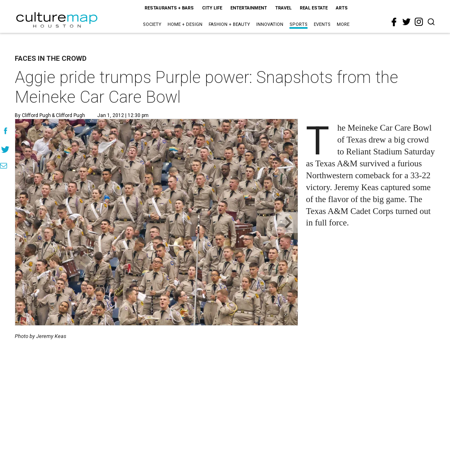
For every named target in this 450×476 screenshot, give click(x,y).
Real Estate (314, 8)
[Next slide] (288, 222)
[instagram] (419, 22)
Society (152, 24)
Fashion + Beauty (229, 24)
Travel (283, 8)
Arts (342, 8)
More (343, 24)
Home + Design (185, 24)
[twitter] (406, 22)
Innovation (270, 24)
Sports (298, 24)
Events (322, 24)
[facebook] (394, 22)
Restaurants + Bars (169, 8)
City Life (212, 8)
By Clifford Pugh (33, 115)
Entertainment (249, 8)
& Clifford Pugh (68, 115)
